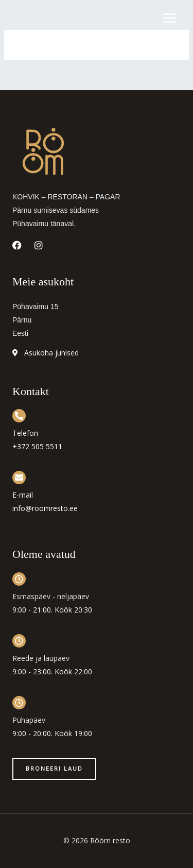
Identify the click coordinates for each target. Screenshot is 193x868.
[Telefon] (19, 416)
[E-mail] (19, 478)
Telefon (25, 433)
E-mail (23, 495)
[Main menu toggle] (169, 18)
